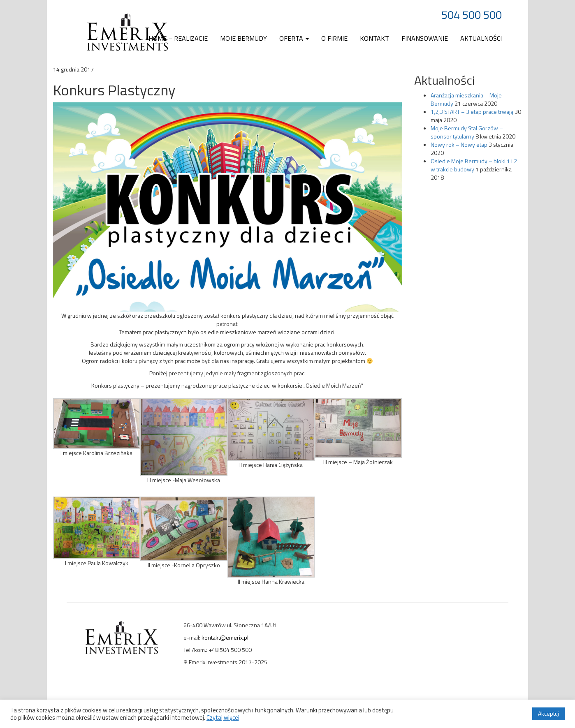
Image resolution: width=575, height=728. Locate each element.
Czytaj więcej (223, 718)
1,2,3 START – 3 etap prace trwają (472, 112)
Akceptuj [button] (548, 713)
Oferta (294, 38)
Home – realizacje (178, 38)
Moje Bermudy (243, 38)
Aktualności (481, 38)
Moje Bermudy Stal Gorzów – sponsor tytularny (467, 132)
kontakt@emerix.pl (225, 637)
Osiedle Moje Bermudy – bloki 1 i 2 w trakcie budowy (474, 165)
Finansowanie (425, 38)
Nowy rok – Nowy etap (459, 144)
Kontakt (374, 38)
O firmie (334, 38)
